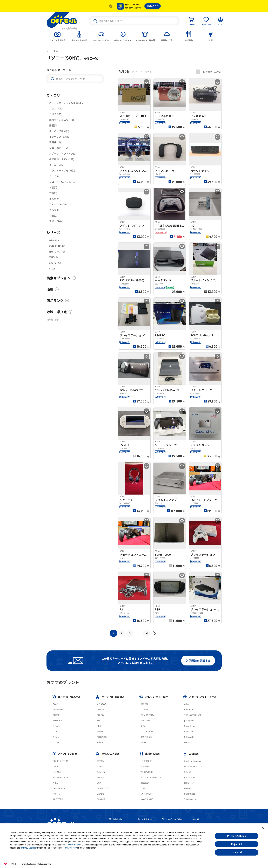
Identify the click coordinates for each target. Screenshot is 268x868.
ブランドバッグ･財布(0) (62, 171)
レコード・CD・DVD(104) (63, 182)
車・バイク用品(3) (59, 131)
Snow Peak (190, 726)
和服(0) (53, 216)
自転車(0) (54, 199)
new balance (59, 788)
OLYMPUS (58, 742)
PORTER (57, 794)
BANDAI (144, 704)
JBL (99, 721)
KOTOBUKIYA (147, 731)
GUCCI (56, 766)
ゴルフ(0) (54, 210)
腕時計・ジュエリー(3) (62, 120)
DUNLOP (101, 799)
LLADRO (144, 788)
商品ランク (58, 301)
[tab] (57, 36)
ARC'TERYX (58, 799)
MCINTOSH (102, 704)
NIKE (55, 783)
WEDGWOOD (147, 772)
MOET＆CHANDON (193, 766)
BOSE (99, 726)
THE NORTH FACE (193, 715)
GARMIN (101, 777)
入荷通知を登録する (198, 661)
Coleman (189, 710)
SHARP (56, 715)
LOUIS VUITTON (61, 761)
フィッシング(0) (58, 204)
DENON (100, 710)
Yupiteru (101, 772)
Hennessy (189, 783)
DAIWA (187, 742)
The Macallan (191, 799)
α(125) (53, 269)
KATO (143, 742)
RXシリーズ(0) (57, 252)
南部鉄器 (145, 766)
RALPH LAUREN (61, 777)
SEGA (143, 726)
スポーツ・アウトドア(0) (63, 154)
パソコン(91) (56, 109)
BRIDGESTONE (104, 788)
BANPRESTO (146, 737)
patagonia (189, 721)
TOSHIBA (57, 721)
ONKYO (100, 715)
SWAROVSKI (146, 794)
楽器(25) (54, 125)
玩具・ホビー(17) (59, 148)
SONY (56, 704)
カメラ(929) (56, 114)
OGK (99, 783)
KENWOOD (102, 737)
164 (146, 633)
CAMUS (188, 772)
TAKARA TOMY (147, 715)
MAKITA (100, 766)
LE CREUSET (146, 761)
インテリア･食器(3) (60, 137)
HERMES (57, 772)
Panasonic (58, 710)
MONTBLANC (147, 799)
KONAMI (145, 710)
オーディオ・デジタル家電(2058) (67, 103)
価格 (53, 289)
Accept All (237, 852)
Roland (100, 742)
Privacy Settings (237, 836)
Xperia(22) (55, 263)
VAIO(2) (53, 257)
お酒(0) (53, 187)
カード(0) (54, 176)
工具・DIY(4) (56, 221)
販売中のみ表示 (209, 72)
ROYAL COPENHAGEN (151, 777)
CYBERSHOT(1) (58, 246)
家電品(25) (55, 142)
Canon (56, 731)
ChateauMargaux (193, 761)
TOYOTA (101, 761)
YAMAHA (101, 731)
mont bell (189, 731)
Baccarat (145, 783)
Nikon (56, 737)
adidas (187, 704)
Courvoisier (190, 777)
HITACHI (57, 726)
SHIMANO (189, 737)
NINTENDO (146, 721)
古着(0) (53, 193)
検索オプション (61, 278)
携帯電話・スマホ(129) (62, 159)
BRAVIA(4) (55, 240)
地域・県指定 (59, 312)
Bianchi (100, 794)
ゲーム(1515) (56, 165)
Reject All (236, 844)
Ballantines (190, 794)
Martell (188, 788)
